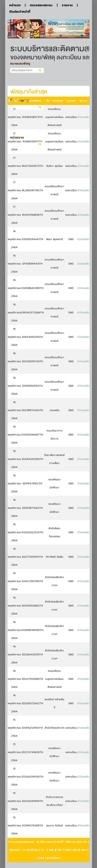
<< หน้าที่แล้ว (30, 850)
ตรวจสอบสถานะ (41, 5)
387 (60, 850)
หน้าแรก (15, 5)
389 (75, 850)
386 (51, 850)
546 (42, 858)
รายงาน (67, 5)
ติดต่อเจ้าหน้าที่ (20, 12)
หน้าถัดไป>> (54, 858)
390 (84, 850)
